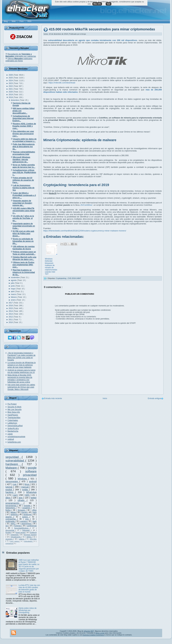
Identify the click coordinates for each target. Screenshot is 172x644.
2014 (11, 311)
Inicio (105, 398)
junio (13, 286)
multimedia (10, 521)
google (32, 468)
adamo (22, 539)
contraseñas (11, 519)
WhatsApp (31, 492)
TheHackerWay (14, 418)
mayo (14, 289)
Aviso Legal (100, 633)
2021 (11, 89)
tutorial (9, 487)
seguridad (14, 457)
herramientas (11, 506)
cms (28, 519)
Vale (109, 4)
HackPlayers (13, 415)
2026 (11, 75)
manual (25, 487)
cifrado (22, 500)
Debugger (27, 530)
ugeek (10, 434)
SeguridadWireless (22, 528)
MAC (13, 524)
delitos (29, 537)
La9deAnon (12, 423)
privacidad (30, 475)
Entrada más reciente (53, 398)
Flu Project (12, 404)
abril (13, 292)
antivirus (14, 515)
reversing (9, 539)
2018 (11, 97)
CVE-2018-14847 (74, 278)
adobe (14, 512)
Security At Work (14, 407)
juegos (26, 517)
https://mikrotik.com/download (62, 83)
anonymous (27, 524)
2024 (11, 81)
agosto (14, 280)
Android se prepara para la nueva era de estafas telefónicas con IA (21, 371)
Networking (11, 508)
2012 (11, 317)
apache (9, 517)
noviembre (16, 278)
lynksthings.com (14, 442)
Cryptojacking (61, 278)
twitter (34, 498)
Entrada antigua (154, 398)
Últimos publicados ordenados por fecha (19, 60)
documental (10, 530)
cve (15, 484)
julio (13, 283)
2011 (11, 320)
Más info (97, 4)
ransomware (12, 481)
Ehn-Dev (33, 539)
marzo (14, 294)
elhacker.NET (89, 631)
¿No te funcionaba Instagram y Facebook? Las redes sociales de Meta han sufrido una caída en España (21, 356)
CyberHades (13, 420)
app (21, 498)
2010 (11, 322)
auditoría (33, 532)
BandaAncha (13, 431)
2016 (11, 306)
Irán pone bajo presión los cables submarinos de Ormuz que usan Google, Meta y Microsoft (21, 387)
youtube (27, 506)
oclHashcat (9, 543)
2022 (11, 86)
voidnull (11, 439)
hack (35, 512)
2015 (11, 308)
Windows (23, 479)
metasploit (15, 535)
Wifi (27, 495)
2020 (11, 92)
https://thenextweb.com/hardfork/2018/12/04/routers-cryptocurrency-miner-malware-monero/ (85, 231)
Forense (18, 526)
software (31, 471)
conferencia (32, 526)
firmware (22, 510)
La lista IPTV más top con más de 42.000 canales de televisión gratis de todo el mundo (29, 589)
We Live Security (15, 409)
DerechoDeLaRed (15, 426)
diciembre (15, 100)
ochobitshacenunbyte (16, 437)
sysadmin (27, 508)
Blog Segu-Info (14, 412)
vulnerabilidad (15, 461)
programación (15, 503)
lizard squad (21, 532)
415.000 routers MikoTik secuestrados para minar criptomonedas (102, 29)
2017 (11, 303)
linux (27, 484)
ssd (15, 495)
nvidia (25, 490)
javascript (28, 515)
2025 (11, 78)
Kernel (25, 512)
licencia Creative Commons (94, 635)
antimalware (29, 541)
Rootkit (8, 532)
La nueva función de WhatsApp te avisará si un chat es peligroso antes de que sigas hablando (22, 365)
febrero (14, 297)
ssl (7, 526)
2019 (11, 95)
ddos (8, 498)
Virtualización (16, 537)
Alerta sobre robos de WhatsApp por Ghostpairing (28, 610)
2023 (11, 83)
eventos (24, 521)
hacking (10, 492)
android (33, 481)
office (34, 510)
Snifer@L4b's (13, 429)
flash (35, 521)
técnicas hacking (30, 535)
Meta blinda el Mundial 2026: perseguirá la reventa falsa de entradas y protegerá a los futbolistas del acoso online (20, 379)
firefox (9, 510)
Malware (12, 468)
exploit (9, 490)
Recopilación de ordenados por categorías (21, 55)
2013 (11, 314)
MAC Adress (15, 541)
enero (14, 300)
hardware (14, 464)
